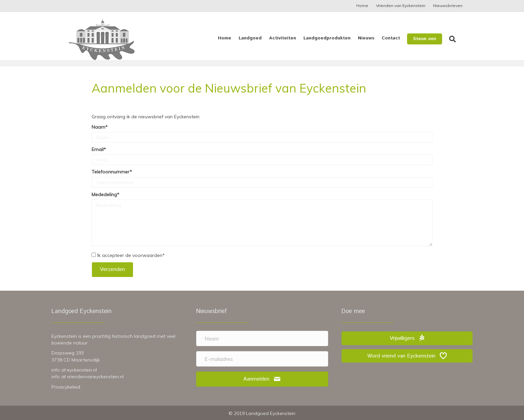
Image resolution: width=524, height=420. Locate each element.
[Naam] (262, 338)
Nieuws (373, 38)
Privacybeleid (66, 387)
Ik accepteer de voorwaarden (130, 255)
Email (98, 149)
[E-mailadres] (262, 359)
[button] (112, 269)
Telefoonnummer (111, 172)
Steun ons (431, 39)
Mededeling (104, 194)
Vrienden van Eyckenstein (401, 6)
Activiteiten (289, 38)
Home (362, 6)
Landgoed (257, 38)
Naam (98, 127)
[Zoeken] (457, 39)
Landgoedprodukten (334, 38)
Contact (398, 38)
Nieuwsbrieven (448, 6)
